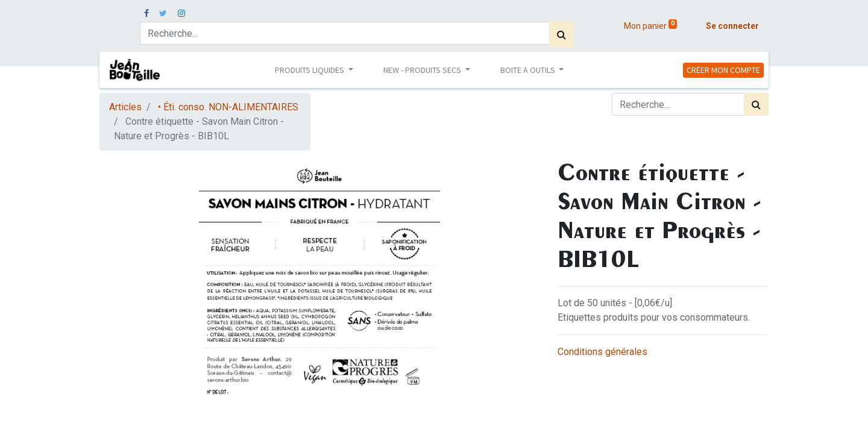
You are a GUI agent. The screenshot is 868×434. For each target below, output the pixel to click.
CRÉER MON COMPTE (723, 70)
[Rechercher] (561, 34)
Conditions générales (602, 352)
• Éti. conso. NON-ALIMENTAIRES (228, 107)
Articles (125, 107)
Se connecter (732, 26)
